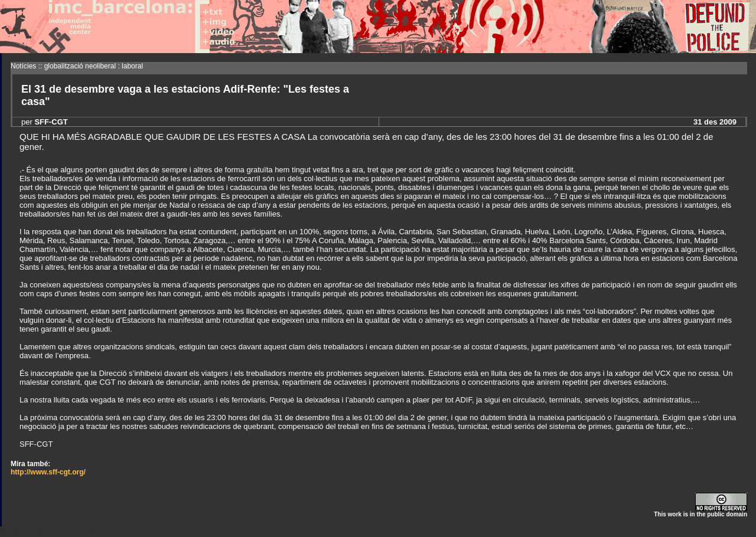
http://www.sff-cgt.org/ (48, 472)
